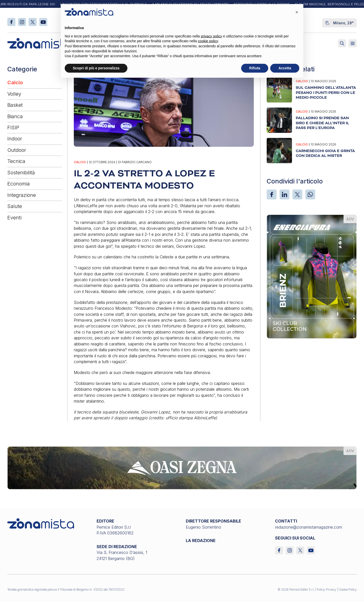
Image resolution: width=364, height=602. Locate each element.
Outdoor (17, 150)
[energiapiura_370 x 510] (312, 276)
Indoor (15, 139)
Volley (14, 94)
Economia (19, 184)
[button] (297, 12)
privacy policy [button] (212, 36)
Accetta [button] (285, 68)
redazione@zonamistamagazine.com (309, 527)
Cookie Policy (348, 589)
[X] (297, 194)
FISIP (13, 128)
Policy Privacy (326, 589)
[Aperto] (353, 43)
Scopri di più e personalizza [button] (96, 68)
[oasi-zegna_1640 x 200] (182, 467)
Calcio (15, 82)
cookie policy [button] (208, 41)
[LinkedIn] (285, 194)
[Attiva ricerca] (342, 43)
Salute (15, 206)
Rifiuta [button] (255, 68)
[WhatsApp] (310, 194)
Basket (15, 105)
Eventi (14, 218)
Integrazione (22, 195)
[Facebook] (272, 194)
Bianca (15, 116)
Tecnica (16, 161)
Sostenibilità (21, 173)
